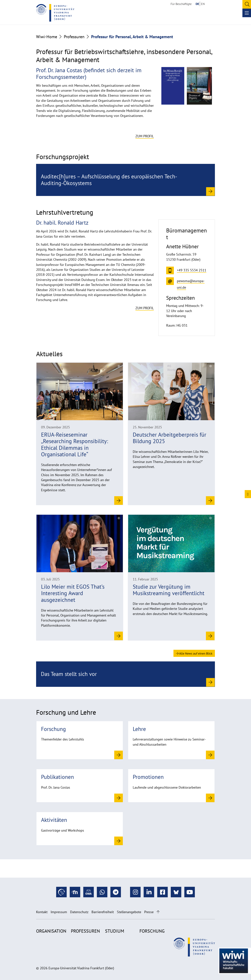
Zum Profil (145, 136)
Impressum (59, 912)
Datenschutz (79, 912)
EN (203, 4)
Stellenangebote (129, 912)
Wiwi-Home (47, 37)
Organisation (51, 931)
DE (197, 4)
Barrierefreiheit (103, 912)
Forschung (152, 931)
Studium (115, 931)
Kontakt (42, 912)
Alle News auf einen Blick (194, 653)
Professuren (74, 37)
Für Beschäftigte (181, 4)
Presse (149, 912)
